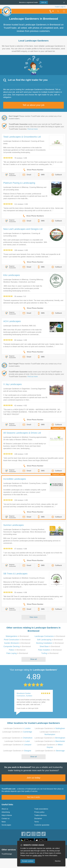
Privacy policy (39, 812)
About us (5, 809)
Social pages (6, 825)
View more (33, 617)
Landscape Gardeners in (17, 728)
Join (44, 2)
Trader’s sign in (60, 7)
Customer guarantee (42, 825)
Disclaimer (38, 819)
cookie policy (37, 856)
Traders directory (41, 815)
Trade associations (41, 809)
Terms (37, 822)
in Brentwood (17, 636)
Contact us (6, 819)
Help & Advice (7, 815)
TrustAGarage (7, 854)
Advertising (6, 812)
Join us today (33, 778)
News (4, 822)
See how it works (33, 797)
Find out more (33, 129)
